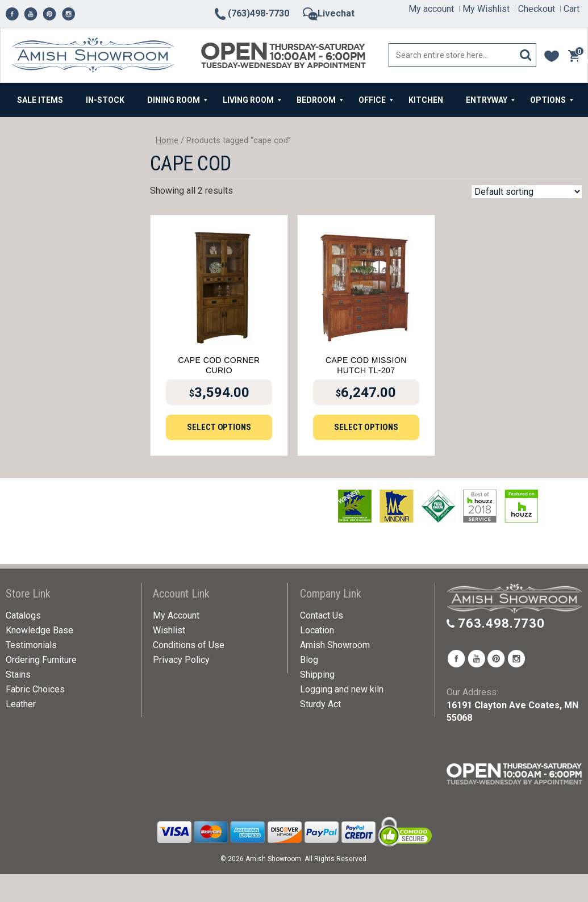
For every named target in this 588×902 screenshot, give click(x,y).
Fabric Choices (35, 689)
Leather (21, 704)
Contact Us (322, 615)
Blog (309, 660)
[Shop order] (527, 192)
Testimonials (31, 645)
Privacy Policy (181, 660)
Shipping (317, 675)
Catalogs (23, 615)
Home (167, 140)
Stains (18, 675)
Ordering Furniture (41, 660)
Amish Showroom (335, 645)
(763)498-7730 (251, 13)
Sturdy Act (320, 704)
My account (431, 9)
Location (317, 630)
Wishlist (169, 630)
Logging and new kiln (342, 689)
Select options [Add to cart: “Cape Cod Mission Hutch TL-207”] (366, 427)
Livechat (329, 13)
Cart (572, 9)
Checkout (537, 9)
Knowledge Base (39, 630)
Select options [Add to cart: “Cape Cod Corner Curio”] (219, 427)
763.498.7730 (501, 623)
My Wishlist (486, 9)
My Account (176, 615)
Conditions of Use (189, 645)
